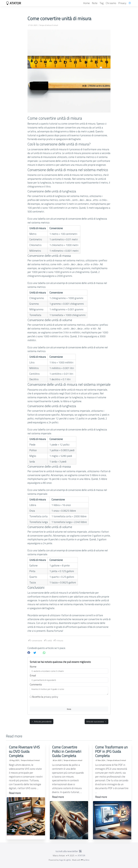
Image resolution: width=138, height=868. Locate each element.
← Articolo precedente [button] (42, 722)
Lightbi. (68, 860)
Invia (69, 709)
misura (59, 641)
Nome (33, 667)
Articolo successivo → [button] (96, 722)
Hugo (61, 860)
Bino (87, 860)
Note (95, 3)
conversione (36, 641)
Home (86, 3)
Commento (36, 684)
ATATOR (13, 3)
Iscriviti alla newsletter (67, 851)
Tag (102, 3)
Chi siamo (111, 3)
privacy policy (51, 697)
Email (33, 675)
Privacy (122, 3)
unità (48, 641)
